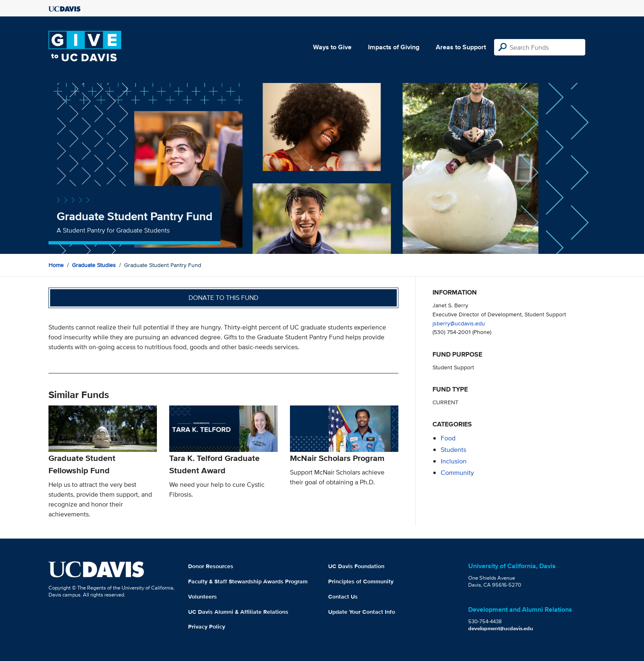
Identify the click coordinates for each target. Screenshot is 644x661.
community (457, 473)
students (453, 450)
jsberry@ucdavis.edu (459, 323)
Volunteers (202, 597)
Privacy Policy (207, 626)
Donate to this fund (223, 298)
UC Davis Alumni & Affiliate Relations (238, 612)
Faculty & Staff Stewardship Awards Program (248, 581)
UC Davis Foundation (356, 566)
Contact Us (343, 597)
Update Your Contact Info (362, 612)
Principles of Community (361, 581)
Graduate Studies (94, 265)
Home (56, 265)
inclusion (454, 461)
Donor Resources (211, 566)
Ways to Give (332, 47)
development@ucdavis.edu (501, 628)
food (448, 438)
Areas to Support (461, 47)
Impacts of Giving (394, 47)
